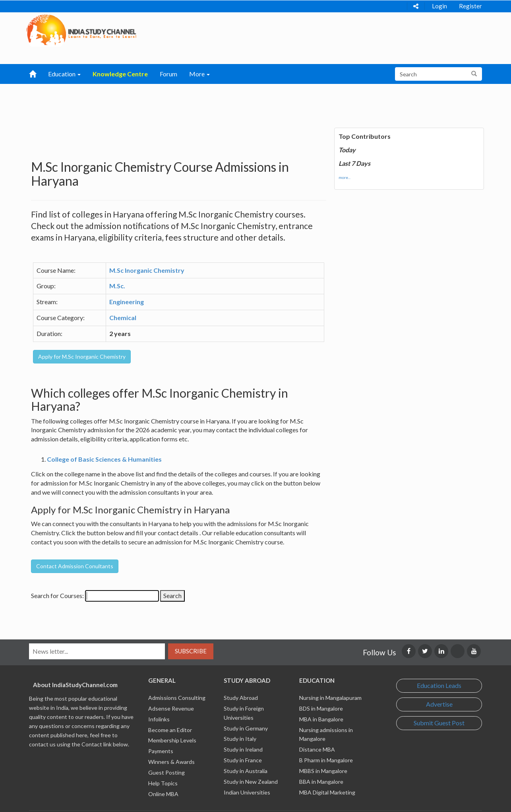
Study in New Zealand (251, 782)
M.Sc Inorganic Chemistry (147, 270)
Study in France (243, 760)
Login (439, 6)
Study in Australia (246, 771)
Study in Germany (246, 728)
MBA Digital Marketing (327, 792)
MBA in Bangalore (321, 719)
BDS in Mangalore (321, 708)
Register (470, 6)
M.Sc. (117, 286)
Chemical (123, 318)
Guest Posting (166, 772)
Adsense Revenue (171, 708)
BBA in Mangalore (321, 782)
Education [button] (64, 74)
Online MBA (163, 794)
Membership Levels (172, 740)
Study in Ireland (243, 749)
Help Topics (163, 783)
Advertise (439, 704)
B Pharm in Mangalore (326, 760)
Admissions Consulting (177, 698)
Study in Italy (240, 739)
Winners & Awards (171, 762)
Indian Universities (247, 792)
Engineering (127, 302)
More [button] (199, 74)
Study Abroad (241, 698)
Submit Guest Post (439, 723)
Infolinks (159, 719)
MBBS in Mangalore (323, 771)
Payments (161, 751)
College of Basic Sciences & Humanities (104, 459)
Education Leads (439, 685)
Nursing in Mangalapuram (330, 698)
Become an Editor (170, 730)
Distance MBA (317, 749)
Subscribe (191, 651)
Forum (168, 74)
